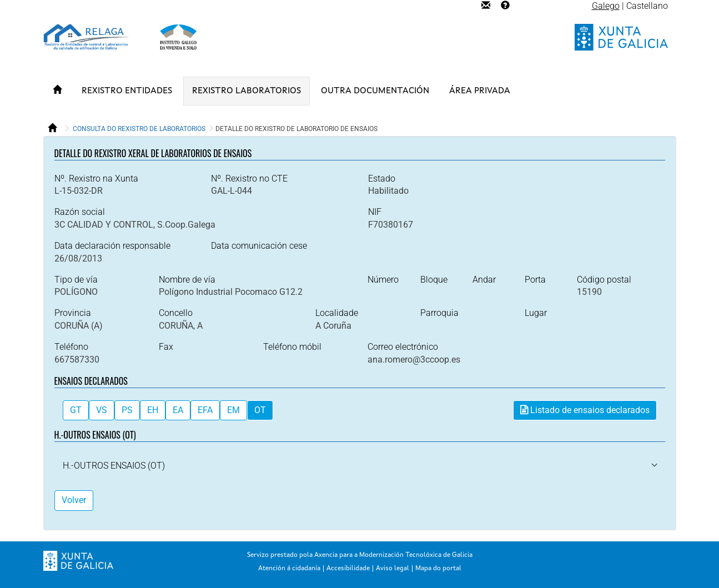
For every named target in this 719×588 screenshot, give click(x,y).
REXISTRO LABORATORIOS (247, 91)
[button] (114, 466)
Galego (606, 6)
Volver (74, 500)
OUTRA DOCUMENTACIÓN (375, 91)
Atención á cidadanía (289, 569)
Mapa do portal (438, 569)
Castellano (647, 6)
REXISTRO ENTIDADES (127, 91)
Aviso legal (393, 569)
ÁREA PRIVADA (480, 91)
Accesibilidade (348, 569)
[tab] (360, 466)
